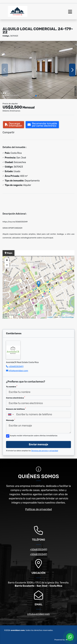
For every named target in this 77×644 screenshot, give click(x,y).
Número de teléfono (16, 409)
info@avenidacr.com (18, 371)
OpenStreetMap (67, 317)
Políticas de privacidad (39, 509)
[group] (38, 70)
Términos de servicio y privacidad (45, 451)
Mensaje (10, 420)
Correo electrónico (16, 398)
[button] (36, 96)
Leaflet (50, 317)
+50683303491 (16, 366)
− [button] (7, 265)
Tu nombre (12, 386)
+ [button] (7, 261)
